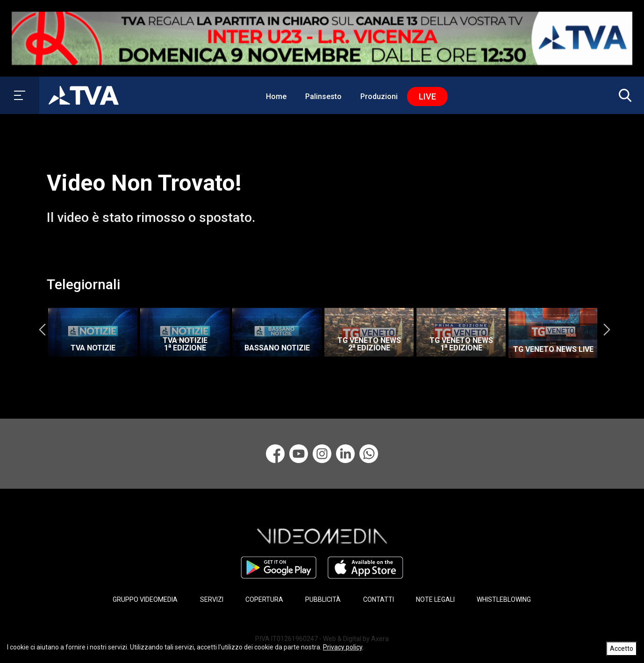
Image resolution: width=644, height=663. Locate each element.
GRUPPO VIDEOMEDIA (145, 599)
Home (276, 96)
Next (607, 330)
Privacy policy (343, 647)
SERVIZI (212, 599)
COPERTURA (264, 599)
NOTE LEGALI (435, 599)
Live (427, 96)
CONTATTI (379, 599)
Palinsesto (323, 96)
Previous (42, 330)
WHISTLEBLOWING (504, 599)
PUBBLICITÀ (323, 599)
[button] (623, 95)
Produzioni (379, 96)
